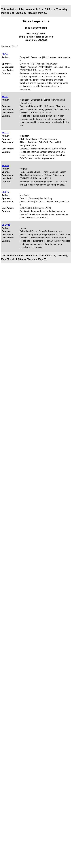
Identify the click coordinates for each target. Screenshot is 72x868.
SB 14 (5, 54)
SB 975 (5, 192)
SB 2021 (6, 225)
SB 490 (5, 166)
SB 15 (5, 97)
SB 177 (5, 133)
